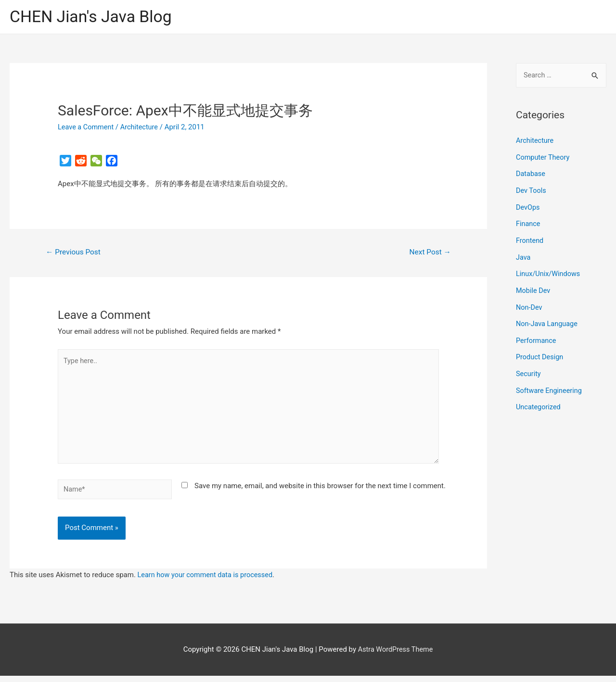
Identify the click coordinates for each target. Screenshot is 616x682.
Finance (528, 223)
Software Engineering (550, 385)
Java (524, 255)
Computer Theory (544, 158)
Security (529, 369)
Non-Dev (530, 304)
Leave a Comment (87, 127)
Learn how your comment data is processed (208, 581)
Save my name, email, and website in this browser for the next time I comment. (320, 492)
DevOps (528, 207)
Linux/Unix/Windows (549, 272)
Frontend (530, 239)
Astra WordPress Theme (396, 656)
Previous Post (75, 253)
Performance (537, 337)
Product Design (540, 353)
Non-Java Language (548, 320)
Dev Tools (532, 190)
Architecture (142, 127)
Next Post (429, 253)
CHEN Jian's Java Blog (94, 17)
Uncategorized (539, 402)
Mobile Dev (534, 288)
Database (531, 174)
